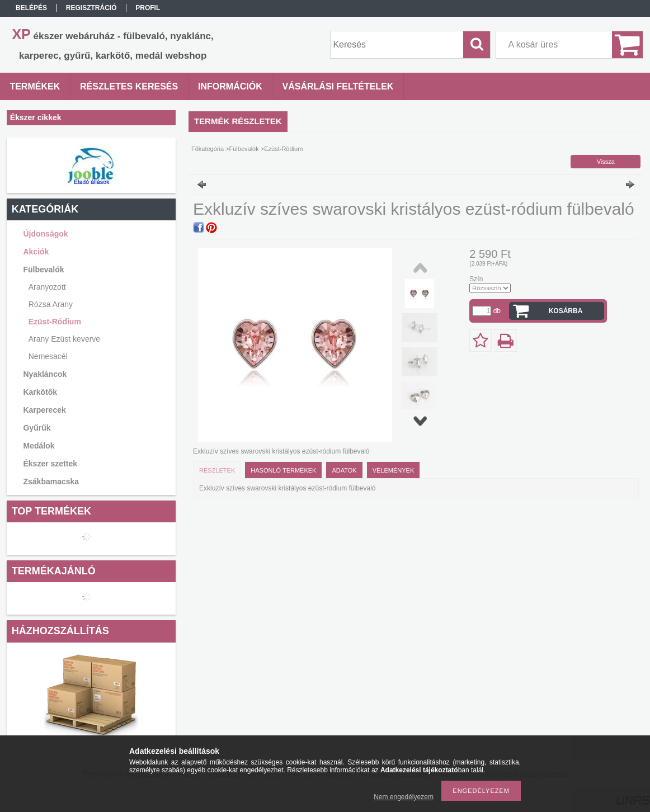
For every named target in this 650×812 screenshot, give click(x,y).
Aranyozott (47, 287)
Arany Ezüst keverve (64, 339)
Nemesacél (48, 356)
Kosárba (566, 311)
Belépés (31, 8)
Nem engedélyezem (404, 797)
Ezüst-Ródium (55, 322)
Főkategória (208, 149)
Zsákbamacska (51, 481)
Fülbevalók (244, 149)
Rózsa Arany (51, 304)
